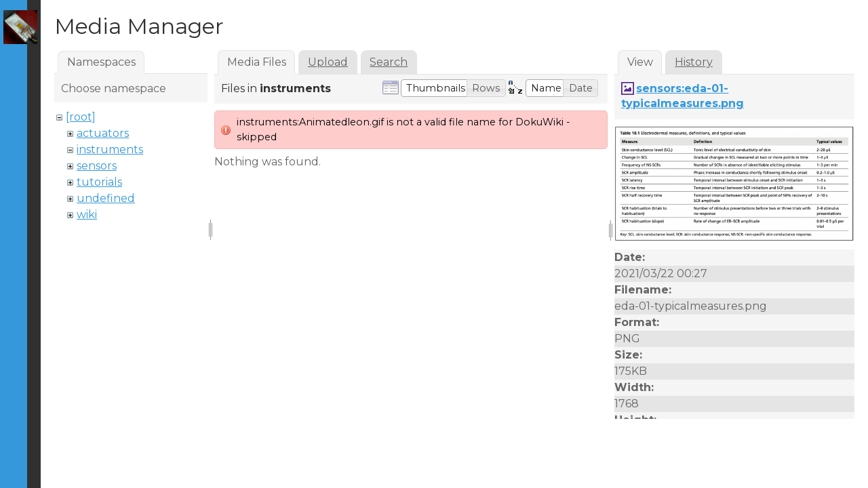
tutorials (99, 182)
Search (389, 62)
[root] (81, 117)
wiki (87, 215)
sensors (97, 166)
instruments (110, 149)
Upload (328, 62)
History (694, 62)
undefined (106, 198)
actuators (103, 133)
